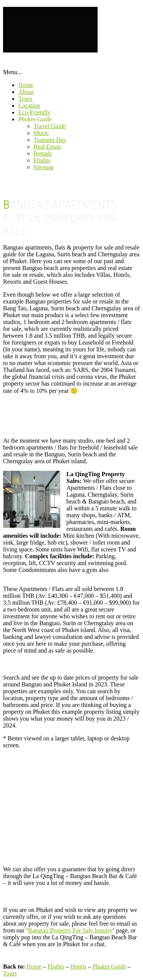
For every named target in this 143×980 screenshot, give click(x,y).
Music (41, 133)
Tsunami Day (50, 140)
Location (29, 106)
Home (26, 85)
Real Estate (47, 147)
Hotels (79, 966)
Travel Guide (50, 126)
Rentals (43, 153)
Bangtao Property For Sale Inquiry (70, 930)
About (26, 92)
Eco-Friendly (34, 112)
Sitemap (43, 167)
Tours (25, 99)
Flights (42, 160)
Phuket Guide (35, 119)
